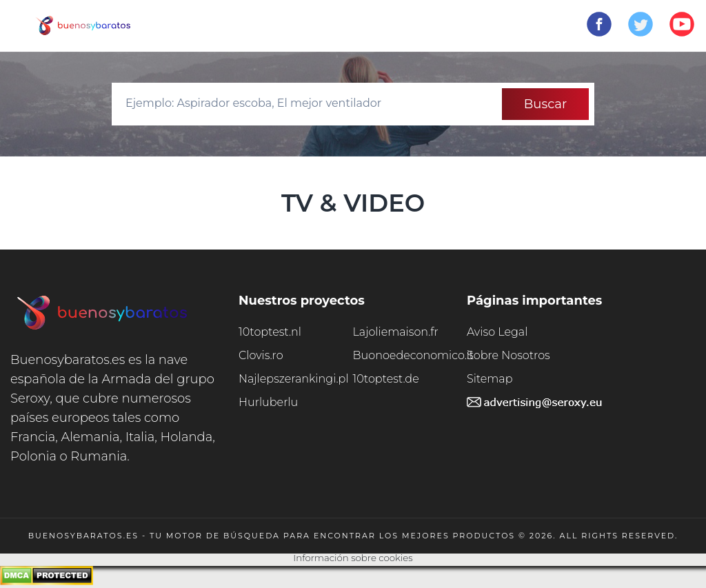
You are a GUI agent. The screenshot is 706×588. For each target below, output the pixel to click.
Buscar (545, 104)
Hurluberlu (268, 402)
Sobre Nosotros (508, 355)
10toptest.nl (270, 332)
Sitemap (490, 379)
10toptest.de (386, 379)
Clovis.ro (261, 355)
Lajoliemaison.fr (396, 332)
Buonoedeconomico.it (410, 355)
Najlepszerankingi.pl (294, 379)
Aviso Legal (497, 332)
